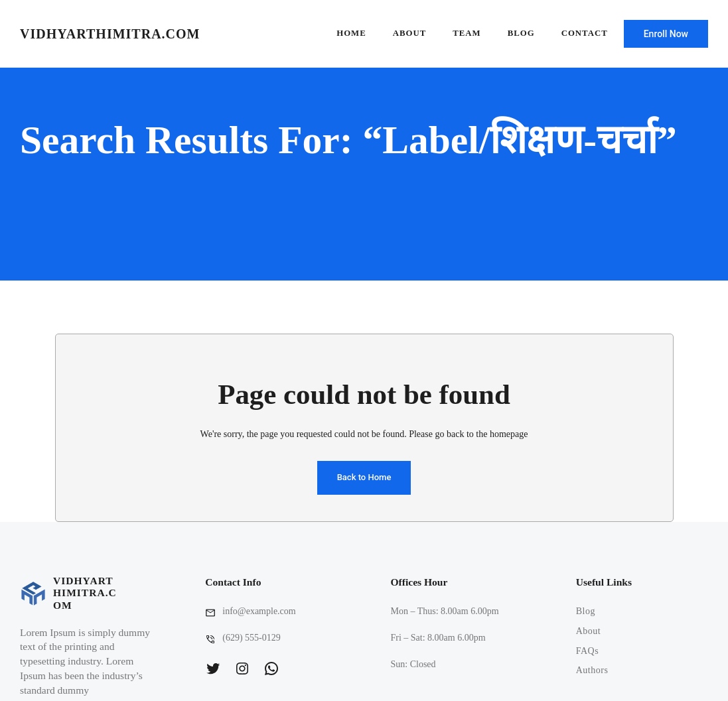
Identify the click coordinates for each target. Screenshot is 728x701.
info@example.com (259, 611)
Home (351, 33)
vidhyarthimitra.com (110, 34)
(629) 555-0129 (252, 638)
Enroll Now (666, 34)
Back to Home (364, 477)
